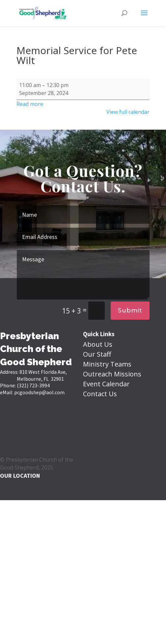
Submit (130, 310)
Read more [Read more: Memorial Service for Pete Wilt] (30, 104)
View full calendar (128, 112)
